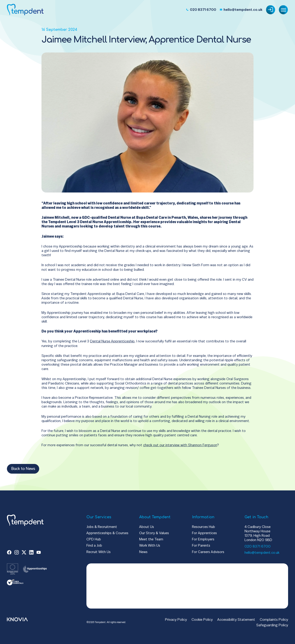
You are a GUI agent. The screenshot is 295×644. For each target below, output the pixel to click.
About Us (147, 527)
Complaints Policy (274, 619)
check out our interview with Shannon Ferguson (180, 445)
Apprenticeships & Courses (107, 533)
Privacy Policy (176, 619)
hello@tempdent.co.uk (262, 552)
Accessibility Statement (236, 619)
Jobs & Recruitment (102, 527)
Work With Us (150, 545)
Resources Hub (204, 527)
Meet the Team (151, 539)
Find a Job (94, 545)
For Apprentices (204, 533)
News (143, 552)
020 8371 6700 (258, 546)
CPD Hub (94, 539)
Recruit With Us (99, 552)
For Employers (203, 539)
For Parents (201, 545)
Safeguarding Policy (272, 625)
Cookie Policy (202, 619)
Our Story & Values (154, 533)
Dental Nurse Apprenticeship (112, 341)
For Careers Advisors (208, 552)
